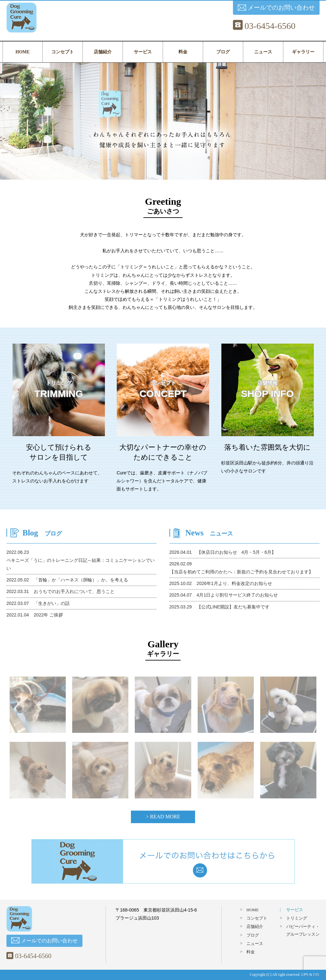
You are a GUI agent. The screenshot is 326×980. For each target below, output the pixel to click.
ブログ (223, 52)
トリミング (297, 918)
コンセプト (63, 52)
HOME (22, 52)
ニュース (263, 52)
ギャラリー (303, 52)
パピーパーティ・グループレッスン (303, 930)
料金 (183, 52)
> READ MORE (163, 817)
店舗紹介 (103, 52)
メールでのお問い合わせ (276, 8)
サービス (143, 52)
